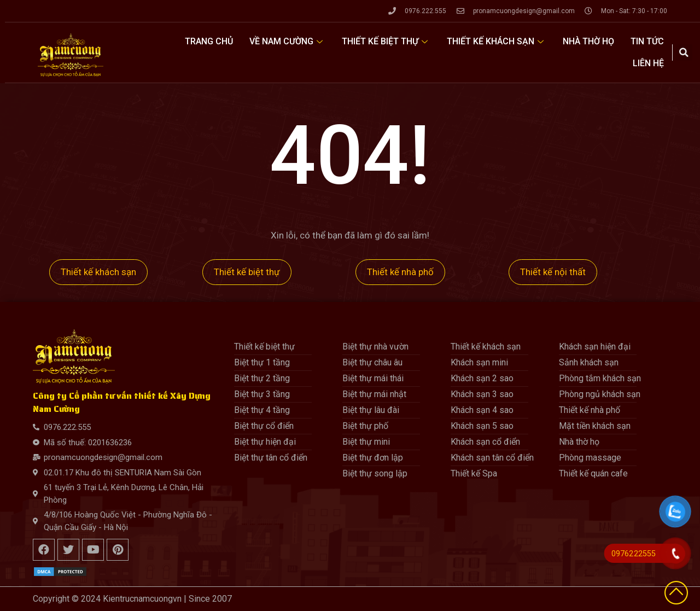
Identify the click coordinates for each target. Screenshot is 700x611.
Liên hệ (648, 63)
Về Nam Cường (287, 41)
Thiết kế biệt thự (386, 41)
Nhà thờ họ (588, 41)
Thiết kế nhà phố (400, 272)
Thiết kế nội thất (553, 272)
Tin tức (647, 41)
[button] (684, 53)
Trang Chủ (209, 41)
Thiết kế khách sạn (497, 41)
